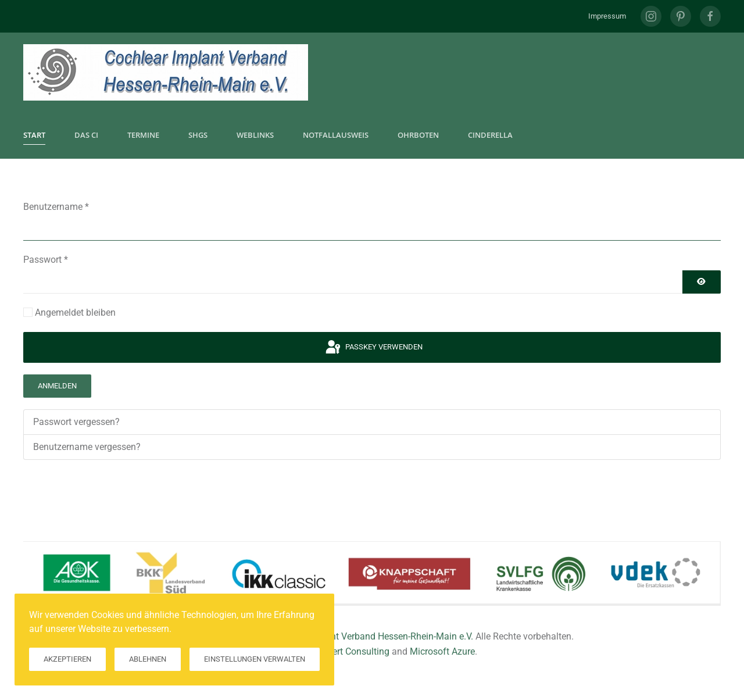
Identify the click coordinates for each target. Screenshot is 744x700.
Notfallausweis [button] (336, 135)
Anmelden (57, 386)
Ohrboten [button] (418, 135)
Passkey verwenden (373, 348)
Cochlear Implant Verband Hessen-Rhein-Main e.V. (371, 636)
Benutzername (56, 207)
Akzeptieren (67, 659)
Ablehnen (148, 659)
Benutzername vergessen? (87, 447)
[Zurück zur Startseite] (166, 72)
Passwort (46, 260)
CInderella (490, 135)
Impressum (607, 16)
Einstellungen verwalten (255, 659)
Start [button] (34, 135)
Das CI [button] (86, 135)
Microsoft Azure (442, 651)
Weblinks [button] (255, 135)
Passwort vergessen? (76, 422)
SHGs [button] (198, 135)
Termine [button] (143, 135)
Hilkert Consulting (353, 651)
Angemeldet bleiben (75, 312)
